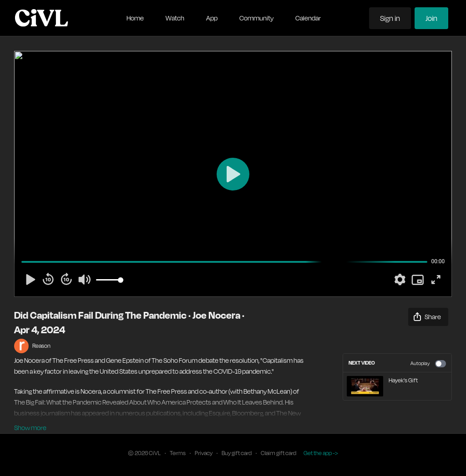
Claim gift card (279, 453)
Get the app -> (321, 453)
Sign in (390, 18)
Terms (178, 453)
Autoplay (428, 364)
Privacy (204, 453)
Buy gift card (237, 453)
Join (431, 18)
